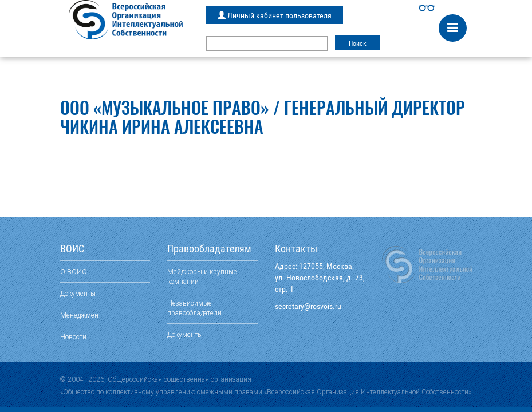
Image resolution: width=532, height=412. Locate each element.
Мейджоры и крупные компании (202, 276)
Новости (73, 337)
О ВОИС (73, 272)
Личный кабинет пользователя (275, 15)
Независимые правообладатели (194, 308)
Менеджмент (81, 315)
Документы (78, 293)
